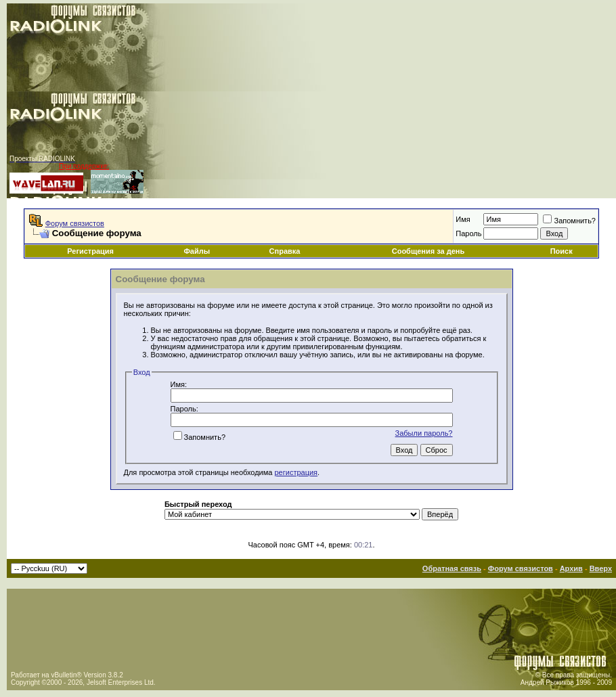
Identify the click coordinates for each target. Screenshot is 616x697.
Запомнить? (569, 221)
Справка (285, 251)
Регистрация (90, 251)
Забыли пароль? (424, 433)
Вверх (601, 568)
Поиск (562, 251)
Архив (571, 568)
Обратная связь (452, 568)
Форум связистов (75, 223)
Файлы (197, 251)
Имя (463, 219)
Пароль (468, 233)
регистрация (296, 472)
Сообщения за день (428, 251)
